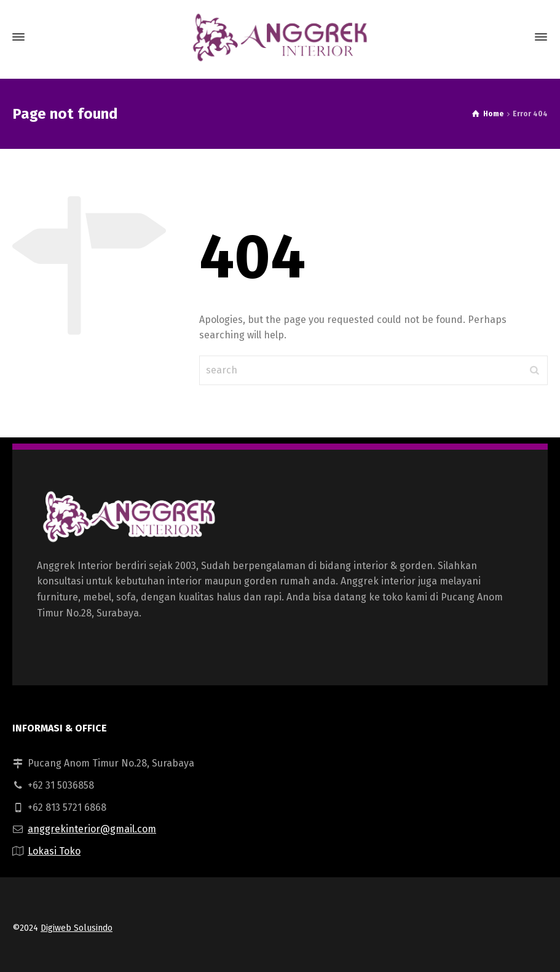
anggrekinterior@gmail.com (92, 829)
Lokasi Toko (54, 851)
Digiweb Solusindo (77, 928)
